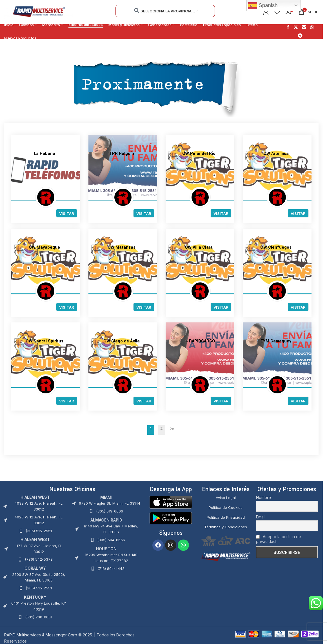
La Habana (45, 154)
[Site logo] (39, 11)
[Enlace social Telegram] (300, 36)
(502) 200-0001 (39, 617)
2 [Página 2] (162, 429)
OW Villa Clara (199, 247)
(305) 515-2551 (39, 531)
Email (261, 517)
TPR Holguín (122, 154)
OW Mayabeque (44, 247)
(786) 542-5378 (39, 560)
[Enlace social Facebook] (288, 27)
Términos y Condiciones (226, 527)
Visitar (67, 213)
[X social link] (296, 27)
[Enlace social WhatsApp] (312, 27)
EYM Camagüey (276, 341)
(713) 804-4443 (111, 569)
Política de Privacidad (226, 517)
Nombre (263, 497)
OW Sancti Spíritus (45, 341)
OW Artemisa (276, 154)
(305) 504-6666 (111, 540)
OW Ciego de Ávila (122, 341)
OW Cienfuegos (276, 247)
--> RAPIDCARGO (199, 341)
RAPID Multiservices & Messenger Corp (41, 635)
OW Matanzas (122, 247)
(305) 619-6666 (110, 511)
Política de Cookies (226, 507)
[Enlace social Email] (304, 27)
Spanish (263, 6)
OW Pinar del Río (199, 154)
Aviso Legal (226, 498)
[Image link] (171, 502)
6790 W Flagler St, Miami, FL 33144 (110, 503)
